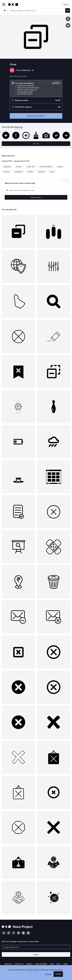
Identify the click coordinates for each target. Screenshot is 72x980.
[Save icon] (68, 19)
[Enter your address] (36, 947)
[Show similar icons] (68, 25)
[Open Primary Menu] (4, 5)
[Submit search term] (68, 10)
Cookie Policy (33, 970)
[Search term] (37, 10)
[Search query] (36, 190)
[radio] (36, 88)
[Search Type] (5, 10)
